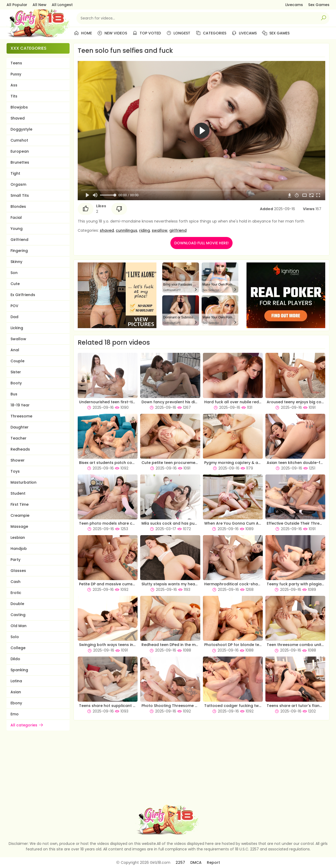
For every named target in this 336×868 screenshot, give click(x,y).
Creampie (20, 515)
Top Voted (147, 33)
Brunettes (20, 162)
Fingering (19, 251)
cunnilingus (127, 230)
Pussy (16, 74)
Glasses (18, 571)
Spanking (19, 670)
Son (14, 273)
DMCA (196, 862)
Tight (15, 173)
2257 (180, 862)
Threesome (21, 416)
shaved (107, 230)
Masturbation (23, 482)
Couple (17, 361)
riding (145, 230)
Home (83, 33)
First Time (20, 504)
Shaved (18, 118)
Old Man (19, 626)
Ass (14, 85)
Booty (16, 383)
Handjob (19, 549)
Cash (15, 582)
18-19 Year (20, 405)
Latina (16, 681)
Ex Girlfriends (23, 295)
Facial (16, 218)
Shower (18, 460)
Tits (14, 96)
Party (15, 560)
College (18, 648)
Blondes (18, 206)
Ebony (16, 703)
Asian (16, 692)
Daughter (20, 427)
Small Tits (20, 195)
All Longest (62, 5)
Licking (17, 328)
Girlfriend (19, 240)
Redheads (20, 449)
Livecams (294, 5)
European (20, 151)
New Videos (112, 33)
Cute (15, 284)
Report (213, 862)
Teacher (19, 438)
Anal (15, 350)
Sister (16, 372)
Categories (211, 33)
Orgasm (18, 184)
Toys (15, 471)
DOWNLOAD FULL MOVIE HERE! (201, 243)
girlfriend (178, 230)
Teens (16, 63)
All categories (27, 725)
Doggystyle (21, 129)
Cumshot (19, 140)
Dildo (15, 659)
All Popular (17, 5)
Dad (14, 317)
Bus (14, 394)
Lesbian (18, 538)
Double (17, 604)
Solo (15, 637)
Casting (18, 615)
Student (18, 493)
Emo (15, 714)
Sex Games (319, 5)
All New (40, 5)
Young (17, 229)
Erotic (16, 593)
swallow (160, 230)
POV (14, 306)
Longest (178, 33)
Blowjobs (19, 107)
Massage (19, 526)
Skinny (16, 262)
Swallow (18, 339)
